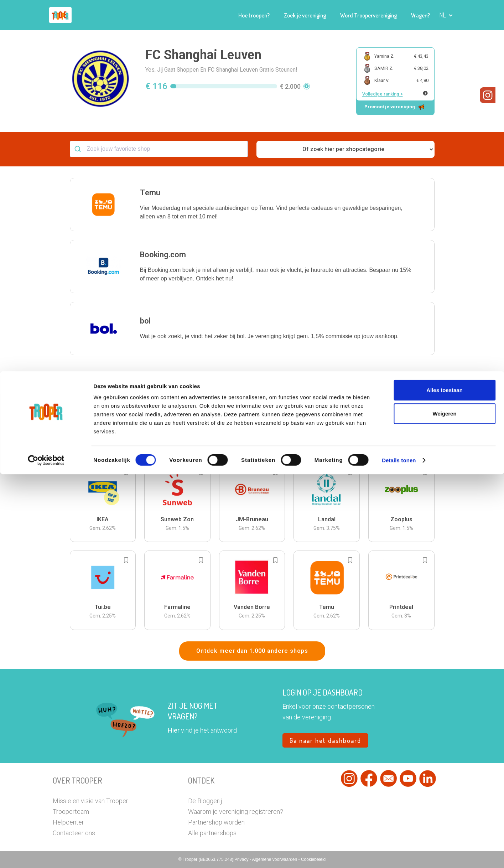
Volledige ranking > (383, 94)
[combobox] (159, 149)
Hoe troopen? (254, 15)
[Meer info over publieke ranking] (425, 93)
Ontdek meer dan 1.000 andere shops (252, 651)
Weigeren (444, 807)
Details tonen (399, 854)
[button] (446, 15)
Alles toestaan (445, 784)
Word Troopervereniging (368, 15)
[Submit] (79, 149)
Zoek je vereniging (305, 15)
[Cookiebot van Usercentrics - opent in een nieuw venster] (46, 854)
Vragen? (420, 15)
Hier (174, 730)
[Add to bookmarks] (126, 385)
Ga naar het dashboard (325, 740)
